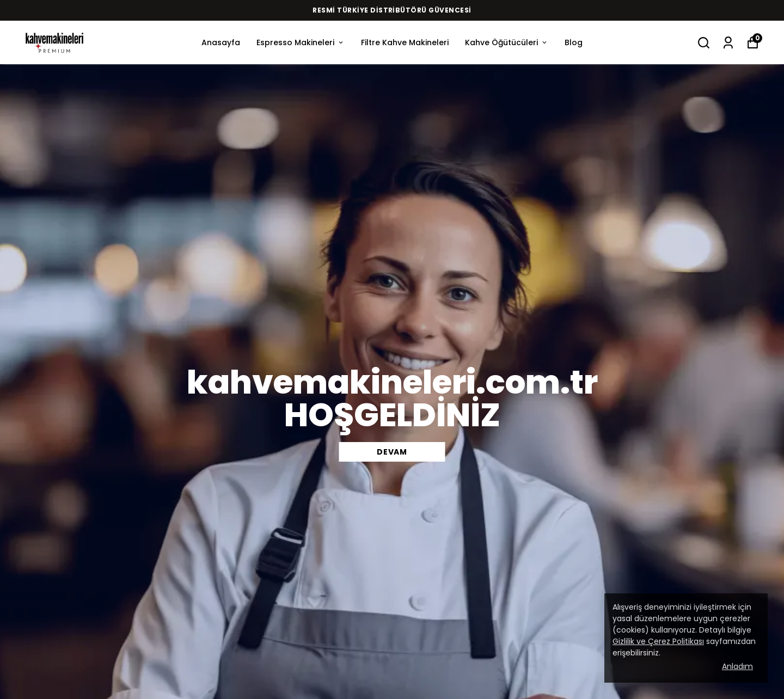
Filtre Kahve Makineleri (405, 42)
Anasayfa (221, 42)
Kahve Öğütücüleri (507, 42)
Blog (574, 42)
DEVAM (392, 452)
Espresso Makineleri (301, 42)
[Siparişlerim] (728, 43)
